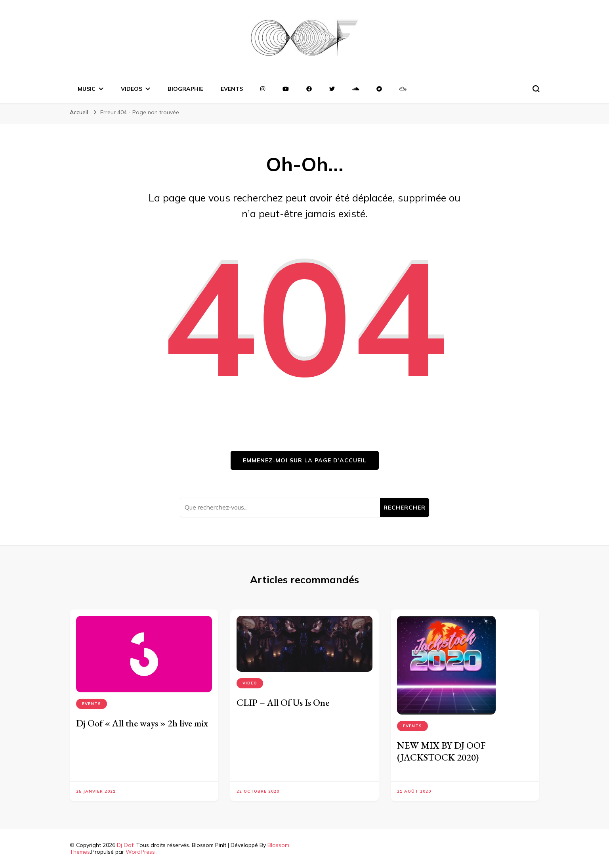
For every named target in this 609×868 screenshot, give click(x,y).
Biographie (185, 89)
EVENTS (232, 89)
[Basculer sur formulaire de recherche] (536, 89)
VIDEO (250, 683)
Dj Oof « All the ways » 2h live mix (142, 723)
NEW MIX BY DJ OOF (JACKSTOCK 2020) (441, 751)
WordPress (140, 852)
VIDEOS (132, 89)
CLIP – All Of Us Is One (283, 702)
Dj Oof (125, 845)
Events (92, 704)
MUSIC (87, 89)
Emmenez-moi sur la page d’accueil (305, 460)
